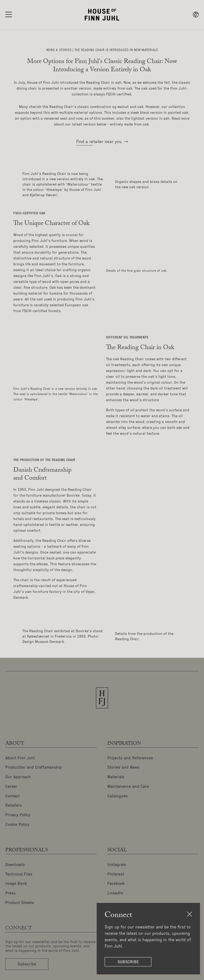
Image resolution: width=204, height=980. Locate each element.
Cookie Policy (18, 822)
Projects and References (131, 758)
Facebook (116, 879)
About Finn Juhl (20, 758)
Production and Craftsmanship (35, 767)
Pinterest (116, 870)
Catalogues (118, 794)
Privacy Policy (19, 813)
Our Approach (18, 776)
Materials (116, 776)
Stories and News (124, 767)
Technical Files (19, 870)
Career (12, 785)
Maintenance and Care (129, 785)
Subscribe (130, 962)
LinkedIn (115, 888)
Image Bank (16, 879)
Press (11, 888)
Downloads (16, 861)
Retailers (14, 803)
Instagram (117, 861)
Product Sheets (20, 897)
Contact (13, 794)
